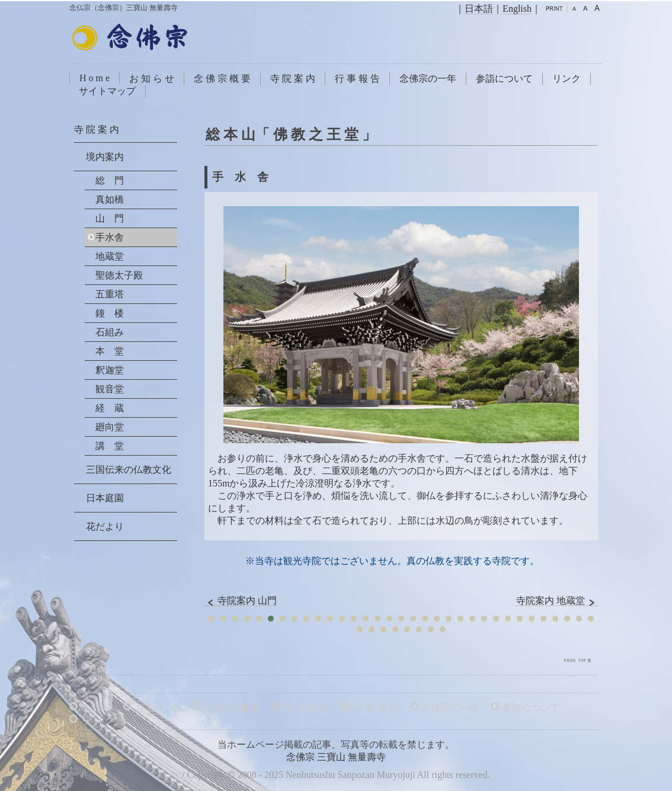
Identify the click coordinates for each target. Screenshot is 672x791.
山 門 (110, 218)
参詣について (504, 79)
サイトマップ (107, 91)
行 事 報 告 (357, 79)
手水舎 (110, 237)
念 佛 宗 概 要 (222, 79)
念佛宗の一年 (428, 79)
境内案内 (105, 157)
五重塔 (110, 294)
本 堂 (110, 351)
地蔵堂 (110, 256)
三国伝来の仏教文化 (129, 470)
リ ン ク (98, 720)
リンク (567, 79)
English (517, 9)
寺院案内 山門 (241, 601)
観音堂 (110, 389)
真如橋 (110, 199)
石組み (110, 332)
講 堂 (110, 446)
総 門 (110, 180)
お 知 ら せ (152, 79)
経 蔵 (110, 408)
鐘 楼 (110, 313)
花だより (105, 526)
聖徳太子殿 (119, 275)
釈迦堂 (110, 370)
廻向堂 (110, 427)
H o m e (95, 78)
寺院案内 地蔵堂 (557, 601)
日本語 (479, 9)
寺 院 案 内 (293, 79)
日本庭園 (105, 498)
